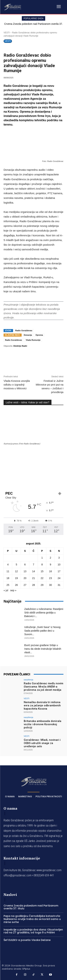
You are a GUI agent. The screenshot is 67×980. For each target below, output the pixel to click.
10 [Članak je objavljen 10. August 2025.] (59, 565)
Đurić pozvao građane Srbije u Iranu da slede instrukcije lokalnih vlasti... (43, 649)
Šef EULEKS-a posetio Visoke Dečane (27, 940)
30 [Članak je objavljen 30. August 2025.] (51, 585)
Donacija (28, 335)
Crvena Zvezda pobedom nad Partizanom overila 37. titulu (31, 907)
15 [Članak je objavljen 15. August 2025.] (42, 571)
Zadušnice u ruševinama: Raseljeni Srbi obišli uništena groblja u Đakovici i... (44, 613)
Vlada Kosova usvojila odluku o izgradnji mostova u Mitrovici (17, 385)
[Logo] (13, 7)
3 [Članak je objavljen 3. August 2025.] (59, 558)
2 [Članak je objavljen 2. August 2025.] (50, 558)
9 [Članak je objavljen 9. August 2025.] (50, 565)
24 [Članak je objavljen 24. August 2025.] (59, 578)
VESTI (7, 33)
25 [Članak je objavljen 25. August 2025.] (8, 585)
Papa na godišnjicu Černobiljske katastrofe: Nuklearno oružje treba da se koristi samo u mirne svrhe (32, 919)
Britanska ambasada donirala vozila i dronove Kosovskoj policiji (43, 724)
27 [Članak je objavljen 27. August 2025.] (25, 585)
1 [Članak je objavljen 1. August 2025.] (42, 558)
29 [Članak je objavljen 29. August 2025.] (42, 585)
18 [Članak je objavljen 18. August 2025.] (8, 578)
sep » (13, 590)
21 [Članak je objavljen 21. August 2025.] (34, 578)
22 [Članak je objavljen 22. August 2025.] (42, 578)
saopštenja (28, 680)
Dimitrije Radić (20, 346)
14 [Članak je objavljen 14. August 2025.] (34, 571)
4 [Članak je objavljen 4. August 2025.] (8, 565)
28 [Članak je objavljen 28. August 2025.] (34, 585)
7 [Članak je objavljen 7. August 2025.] (34, 565)
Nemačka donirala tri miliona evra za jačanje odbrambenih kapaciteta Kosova (42, 705)
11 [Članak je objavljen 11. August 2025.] (8, 571)
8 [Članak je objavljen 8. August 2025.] (42, 565)
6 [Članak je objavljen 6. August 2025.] (25, 565)
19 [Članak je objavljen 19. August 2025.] (16, 578)
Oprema (39, 335)
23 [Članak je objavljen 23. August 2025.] (51, 578)
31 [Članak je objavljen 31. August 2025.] (59, 585)
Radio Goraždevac (24, 330)
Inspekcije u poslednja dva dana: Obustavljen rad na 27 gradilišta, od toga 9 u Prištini (33, 931)
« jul (6, 590)
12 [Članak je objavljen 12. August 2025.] (16, 571)
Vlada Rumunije (33, 340)
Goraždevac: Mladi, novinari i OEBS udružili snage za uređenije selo (42, 743)
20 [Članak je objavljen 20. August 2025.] (25, 578)
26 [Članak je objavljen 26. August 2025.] (16, 585)
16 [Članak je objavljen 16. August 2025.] (51, 571)
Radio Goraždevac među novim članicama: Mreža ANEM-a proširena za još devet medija (44, 687)
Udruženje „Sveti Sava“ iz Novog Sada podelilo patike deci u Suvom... (42, 631)
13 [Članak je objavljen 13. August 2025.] (25, 571)
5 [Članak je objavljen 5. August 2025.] (16, 565)
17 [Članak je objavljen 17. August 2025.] (59, 571)
